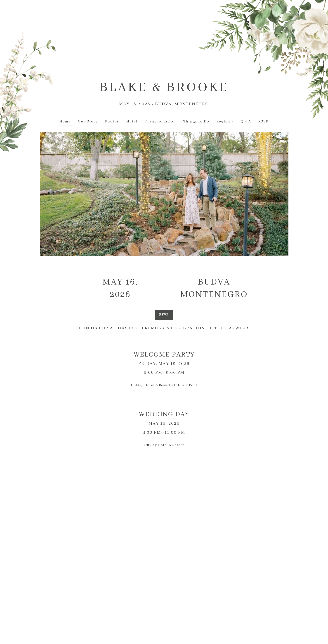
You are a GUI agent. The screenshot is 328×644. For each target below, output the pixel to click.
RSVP (164, 315)
